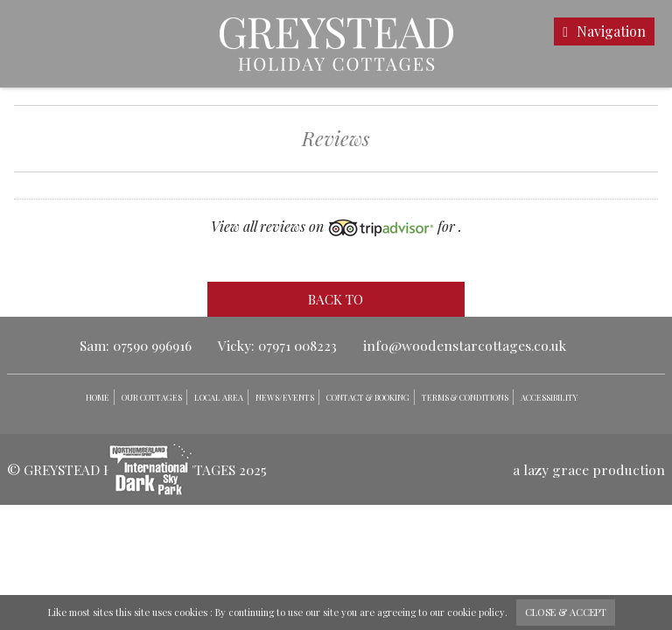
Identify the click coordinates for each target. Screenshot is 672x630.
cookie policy (476, 612)
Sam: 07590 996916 (136, 345)
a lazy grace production (589, 469)
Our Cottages (152, 397)
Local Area (219, 397)
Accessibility (549, 397)
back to (336, 299)
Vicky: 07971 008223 (277, 345)
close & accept (566, 612)
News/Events (285, 397)
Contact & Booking (368, 397)
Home (98, 397)
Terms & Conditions (465, 397)
